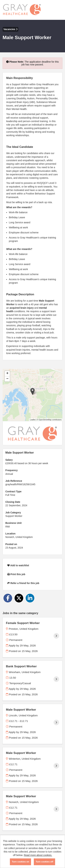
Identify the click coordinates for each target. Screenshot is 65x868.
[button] (32, 391)
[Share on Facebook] (8, 598)
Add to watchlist (18, 565)
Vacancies (10, 29)
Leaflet (33, 420)
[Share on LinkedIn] (30, 598)
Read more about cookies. (38, 855)
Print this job (16, 574)
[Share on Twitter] (19, 598)
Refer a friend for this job (23, 583)
